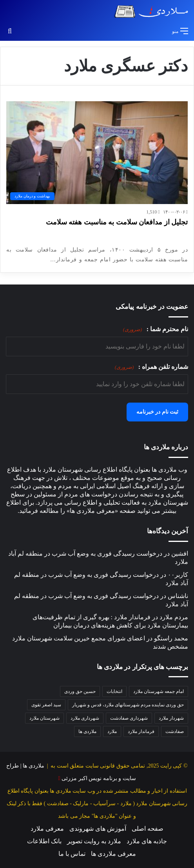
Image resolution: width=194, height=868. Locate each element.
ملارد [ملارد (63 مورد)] (112, 731)
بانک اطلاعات (44, 841)
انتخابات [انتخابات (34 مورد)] (114, 691)
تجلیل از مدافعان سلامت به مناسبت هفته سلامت (117, 222)
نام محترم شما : (156, 329)
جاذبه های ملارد (147, 841)
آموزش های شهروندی (98, 829)
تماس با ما (72, 854)
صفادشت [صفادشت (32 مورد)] (175, 731)
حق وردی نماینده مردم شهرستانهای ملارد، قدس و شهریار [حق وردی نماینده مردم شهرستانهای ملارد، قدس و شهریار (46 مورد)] (128, 705)
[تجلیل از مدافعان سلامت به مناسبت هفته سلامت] (97, 152)
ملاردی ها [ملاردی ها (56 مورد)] (87, 731)
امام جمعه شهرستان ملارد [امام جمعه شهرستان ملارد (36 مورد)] (159, 691)
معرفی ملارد (47, 829)
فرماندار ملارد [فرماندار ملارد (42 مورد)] (141, 731)
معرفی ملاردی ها (113, 854)
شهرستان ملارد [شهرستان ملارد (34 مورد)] (44, 718)
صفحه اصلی (148, 829)
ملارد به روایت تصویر (94, 841)
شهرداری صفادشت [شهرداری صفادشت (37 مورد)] (129, 718)
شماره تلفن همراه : (151, 367)
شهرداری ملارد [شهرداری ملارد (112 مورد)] (85, 718)
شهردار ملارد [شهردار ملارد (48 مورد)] (171, 718)
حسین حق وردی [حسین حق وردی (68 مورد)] (80, 691)
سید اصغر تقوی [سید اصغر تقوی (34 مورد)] (46, 705)
